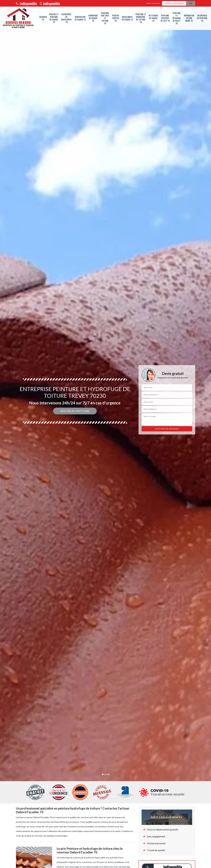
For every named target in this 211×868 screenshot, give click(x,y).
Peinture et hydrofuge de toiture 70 (141, 18)
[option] (105, 434)
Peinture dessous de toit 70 (165, 18)
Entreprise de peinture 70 (202, 18)
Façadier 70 (43, 18)
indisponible (26, 3)
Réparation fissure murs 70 (189, 18)
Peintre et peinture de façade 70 (54, 18)
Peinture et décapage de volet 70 (177, 18)
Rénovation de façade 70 (80, 18)
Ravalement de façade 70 (127, 18)
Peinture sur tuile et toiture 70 (105, 18)
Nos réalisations (75, 411)
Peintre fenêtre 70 (116, 18)
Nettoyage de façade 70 (153, 18)
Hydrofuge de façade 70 (93, 18)
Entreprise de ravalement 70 (67, 18)
